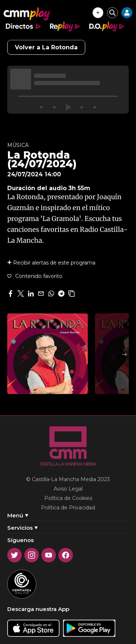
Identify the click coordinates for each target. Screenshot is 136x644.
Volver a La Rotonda (46, 47)
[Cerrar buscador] (112, 13)
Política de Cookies (68, 498)
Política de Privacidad (68, 508)
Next (124, 354)
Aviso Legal (68, 489)
